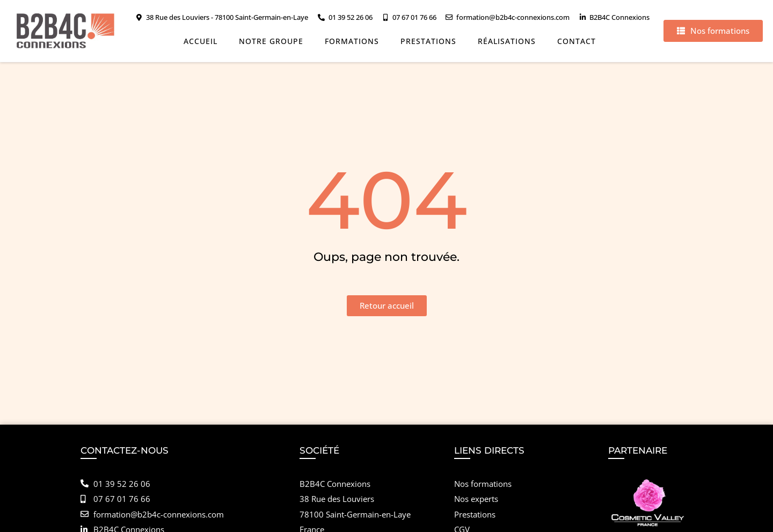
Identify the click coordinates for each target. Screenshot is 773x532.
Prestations (428, 41)
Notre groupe (271, 41)
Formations (352, 41)
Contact (577, 41)
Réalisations (507, 41)
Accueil (200, 41)
